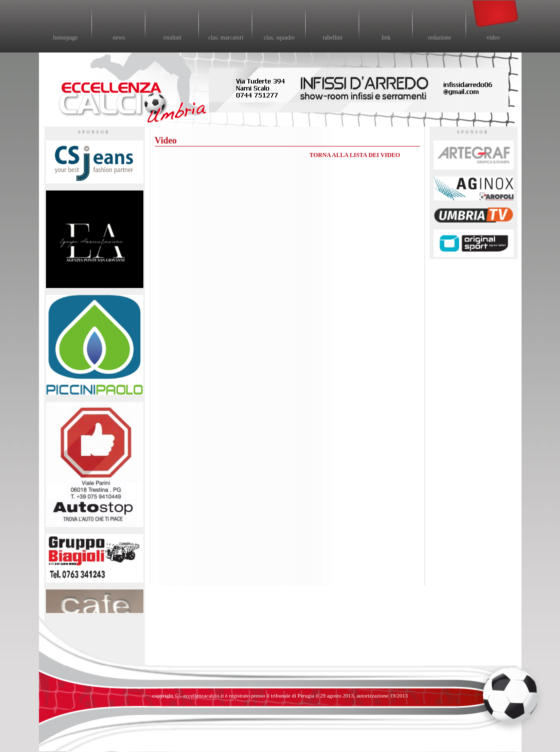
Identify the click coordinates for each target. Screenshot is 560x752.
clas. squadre (279, 37)
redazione (440, 37)
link (386, 37)
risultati (173, 37)
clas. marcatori (226, 37)
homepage (65, 37)
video (493, 37)
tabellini (332, 37)
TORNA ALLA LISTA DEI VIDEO (355, 155)
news (119, 37)
